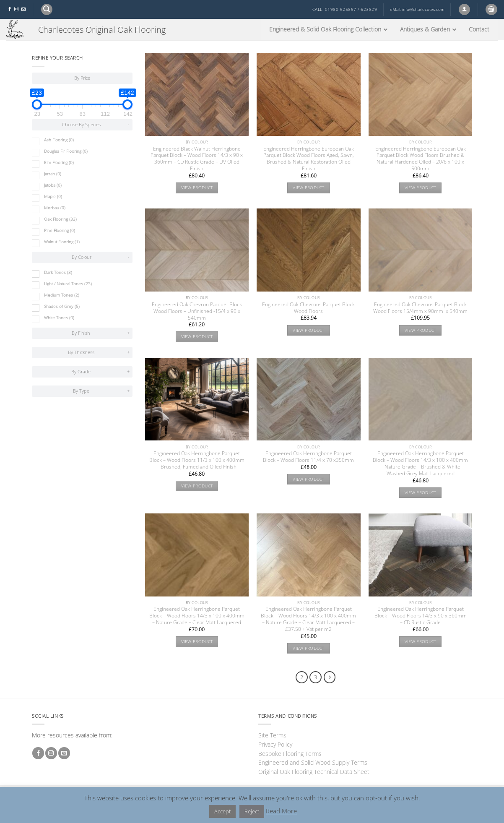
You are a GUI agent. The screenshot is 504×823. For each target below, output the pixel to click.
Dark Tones (58, 272)
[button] (47, 9)
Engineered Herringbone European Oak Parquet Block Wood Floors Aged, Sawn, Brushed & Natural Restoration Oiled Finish (309, 159)
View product (197, 188)
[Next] (330, 677)
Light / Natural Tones (68, 284)
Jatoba (53, 185)
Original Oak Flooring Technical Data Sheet (314, 772)
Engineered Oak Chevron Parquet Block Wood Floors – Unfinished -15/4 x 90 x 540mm (197, 311)
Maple (53, 197)
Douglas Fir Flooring (66, 151)
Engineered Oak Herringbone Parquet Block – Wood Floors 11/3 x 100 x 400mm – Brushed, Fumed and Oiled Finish (197, 460)
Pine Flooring (60, 230)
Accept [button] (222, 811)
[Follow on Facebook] (10, 9)
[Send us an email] (23, 9)
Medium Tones (62, 295)
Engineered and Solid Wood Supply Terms (313, 762)
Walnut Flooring (62, 242)
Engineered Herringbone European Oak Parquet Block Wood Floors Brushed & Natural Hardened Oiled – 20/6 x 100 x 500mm (421, 159)
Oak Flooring (60, 219)
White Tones (59, 318)
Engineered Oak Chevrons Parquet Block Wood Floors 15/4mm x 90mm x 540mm (420, 308)
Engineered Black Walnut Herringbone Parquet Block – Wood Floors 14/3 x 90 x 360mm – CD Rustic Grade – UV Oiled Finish (197, 159)
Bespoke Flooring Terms (290, 754)
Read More (281, 811)
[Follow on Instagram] (16, 9)
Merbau (55, 208)
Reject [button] (252, 811)
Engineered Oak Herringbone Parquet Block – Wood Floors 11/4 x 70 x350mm (308, 457)
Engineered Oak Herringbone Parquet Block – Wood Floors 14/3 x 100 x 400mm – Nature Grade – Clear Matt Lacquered (197, 616)
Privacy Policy (275, 744)
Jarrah (53, 174)
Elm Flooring (59, 163)
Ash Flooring (59, 140)
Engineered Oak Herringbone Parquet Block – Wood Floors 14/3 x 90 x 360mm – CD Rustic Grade (421, 616)
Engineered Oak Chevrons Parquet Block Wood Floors (308, 308)
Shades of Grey (62, 306)
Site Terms (272, 735)
